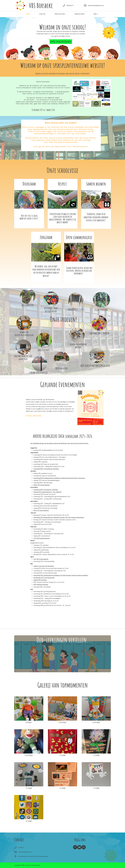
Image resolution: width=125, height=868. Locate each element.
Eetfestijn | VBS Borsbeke (34, 416)
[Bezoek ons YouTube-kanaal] (79, 847)
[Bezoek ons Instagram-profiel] (84, 847)
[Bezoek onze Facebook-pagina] (75, 847)
